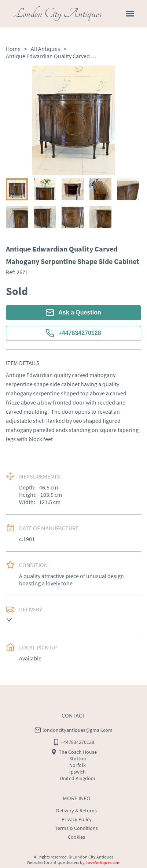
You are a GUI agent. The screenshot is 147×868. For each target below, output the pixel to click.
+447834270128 (73, 333)
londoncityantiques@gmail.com (78, 730)
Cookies (76, 837)
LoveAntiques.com (103, 862)
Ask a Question (73, 313)
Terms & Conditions (76, 828)
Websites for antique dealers (53, 862)
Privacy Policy (77, 819)
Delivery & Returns (76, 811)
